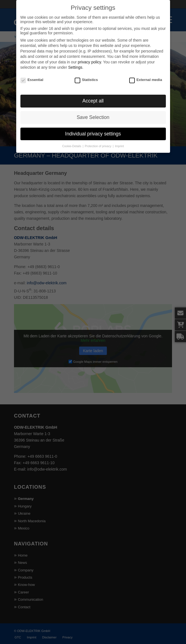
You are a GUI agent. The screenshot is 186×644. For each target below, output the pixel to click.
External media (146, 77)
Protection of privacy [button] (98, 143)
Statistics (86, 77)
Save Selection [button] (93, 114)
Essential (32, 77)
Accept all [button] (93, 98)
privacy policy (89, 59)
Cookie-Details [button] (72, 143)
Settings (75, 64)
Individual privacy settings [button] (93, 131)
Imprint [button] (119, 143)
